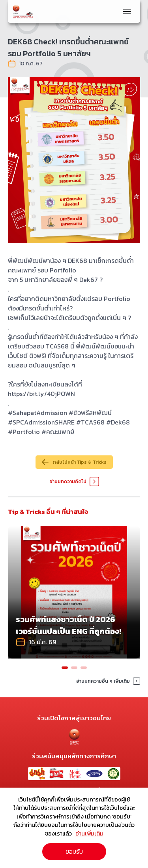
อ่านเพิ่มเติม (89, 834)
